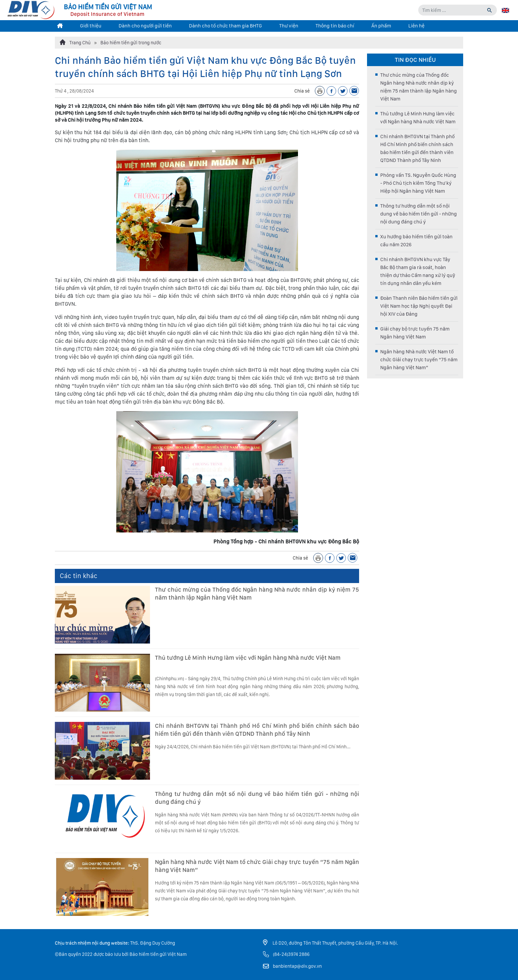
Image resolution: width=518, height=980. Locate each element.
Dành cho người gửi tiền (145, 26)
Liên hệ (416, 26)
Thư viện (289, 26)
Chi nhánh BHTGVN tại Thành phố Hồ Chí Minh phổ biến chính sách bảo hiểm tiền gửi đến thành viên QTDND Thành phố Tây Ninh (257, 730)
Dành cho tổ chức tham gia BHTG (225, 26)
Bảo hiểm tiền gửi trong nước (131, 43)
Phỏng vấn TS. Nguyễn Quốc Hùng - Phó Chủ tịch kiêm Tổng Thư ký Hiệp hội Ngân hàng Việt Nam (418, 183)
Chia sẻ (302, 91)
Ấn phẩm (381, 26)
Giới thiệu (91, 26)
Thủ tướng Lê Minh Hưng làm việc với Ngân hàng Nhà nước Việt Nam (248, 658)
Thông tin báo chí (335, 26)
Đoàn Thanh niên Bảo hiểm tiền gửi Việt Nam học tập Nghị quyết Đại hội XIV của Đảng (419, 306)
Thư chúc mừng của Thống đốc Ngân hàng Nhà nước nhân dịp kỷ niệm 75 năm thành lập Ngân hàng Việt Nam (257, 593)
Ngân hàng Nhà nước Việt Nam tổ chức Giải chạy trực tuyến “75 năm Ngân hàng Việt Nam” (257, 866)
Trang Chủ (75, 42)
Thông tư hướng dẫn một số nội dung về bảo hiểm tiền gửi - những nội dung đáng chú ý (257, 798)
